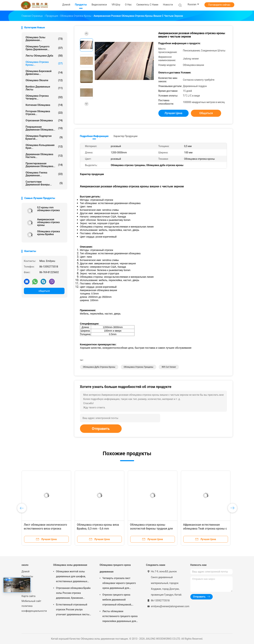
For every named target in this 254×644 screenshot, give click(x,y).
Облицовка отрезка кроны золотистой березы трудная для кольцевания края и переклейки (152, 529)
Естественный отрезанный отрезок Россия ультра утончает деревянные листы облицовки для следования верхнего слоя (73, 610)
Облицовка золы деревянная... (44, 39)
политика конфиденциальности (34, 608)
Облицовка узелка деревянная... (44, 174)
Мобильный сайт (31, 601)
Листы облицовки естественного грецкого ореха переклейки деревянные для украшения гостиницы (120, 617)
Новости (27, 591)
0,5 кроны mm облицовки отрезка (49, 209)
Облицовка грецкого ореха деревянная (115, 568)
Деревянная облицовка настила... (44, 156)
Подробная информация (94, 136)
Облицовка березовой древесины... (44, 73)
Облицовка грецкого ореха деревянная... (44, 48)
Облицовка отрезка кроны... (44, 63)
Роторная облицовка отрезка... (44, 113)
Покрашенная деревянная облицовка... (44, 128)
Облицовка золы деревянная (70, 565)
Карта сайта (29, 596)
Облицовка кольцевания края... (44, 147)
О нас (25, 586)
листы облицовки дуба (44, 56)
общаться (44, 291)
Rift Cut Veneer (169, 367)
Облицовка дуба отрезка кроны (99, 367)
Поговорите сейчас (219, 5)
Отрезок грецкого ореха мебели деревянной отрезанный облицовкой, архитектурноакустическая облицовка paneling (118, 600)
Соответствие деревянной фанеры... (44, 183)
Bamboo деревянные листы (44, 88)
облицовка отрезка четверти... (44, 97)
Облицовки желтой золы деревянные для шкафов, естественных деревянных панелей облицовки (72, 577)
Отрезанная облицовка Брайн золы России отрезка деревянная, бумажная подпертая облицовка (73, 593)
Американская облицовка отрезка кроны (48, 222)
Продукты (27, 576)
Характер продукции (125, 136)
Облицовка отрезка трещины (139, 367)
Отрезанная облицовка (44, 120)
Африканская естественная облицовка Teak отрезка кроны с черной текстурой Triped (205, 529)
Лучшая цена (173, 113)
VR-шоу (26, 581)
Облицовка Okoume (44, 80)
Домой (26, 571)
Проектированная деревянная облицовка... (44, 165)
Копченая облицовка (44, 105)
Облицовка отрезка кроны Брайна (49, 233)
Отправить (101, 429)
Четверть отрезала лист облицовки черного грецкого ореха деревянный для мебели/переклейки (119, 584)
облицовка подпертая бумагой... (44, 137)
